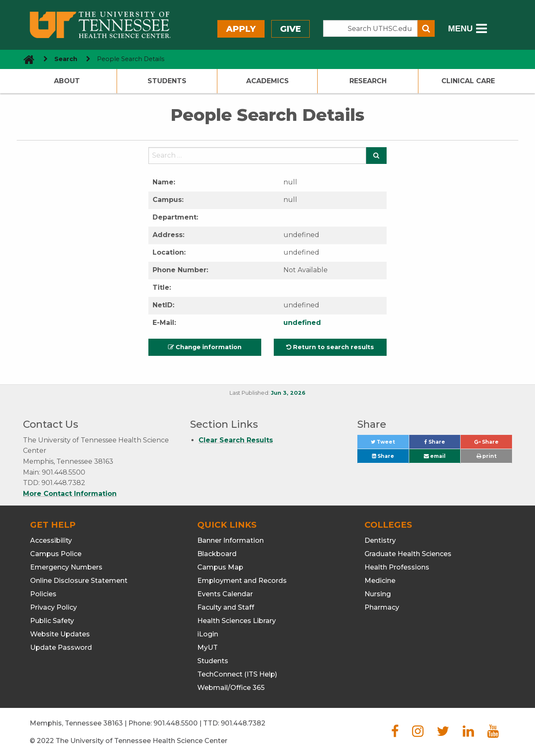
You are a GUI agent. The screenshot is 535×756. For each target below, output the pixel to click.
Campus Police (56, 554)
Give (290, 29)
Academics (267, 81)
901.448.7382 (243, 723)
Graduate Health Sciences (408, 554)
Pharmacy (382, 607)
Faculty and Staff (226, 607)
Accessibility (51, 540)
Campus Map (220, 567)
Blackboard (217, 554)
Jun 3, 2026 (288, 393)
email (435, 456)
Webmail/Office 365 (231, 688)
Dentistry (380, 540)
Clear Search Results (236, 440)
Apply (241, 29)
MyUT (208, 647)
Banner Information (231, 540)
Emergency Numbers (66, 567)
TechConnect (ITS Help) (237, 674)
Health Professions (397, 567)
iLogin (208, 634)
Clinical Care (468, 81)
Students (167, 81)
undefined (302, 323)
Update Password (61, 647)
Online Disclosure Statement (79, 581)
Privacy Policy (53, 607)
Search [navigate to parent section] (66, 59)
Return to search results (330, 347)
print (487, 456)
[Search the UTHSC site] (370, 28)
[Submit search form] (426, 28)
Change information (205, 347)
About (67, 81)
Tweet (390, 444)
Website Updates (60, 634)
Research (368, 81)
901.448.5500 (176, 723)
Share (442, 444)
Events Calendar (225, 594)
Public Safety (52, 621)
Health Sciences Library (237, 621)
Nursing (378, 594)
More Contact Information (70, 494)
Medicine (380, 581)
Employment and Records (242, 581)
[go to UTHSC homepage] (26, 59)
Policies (43, 594)
